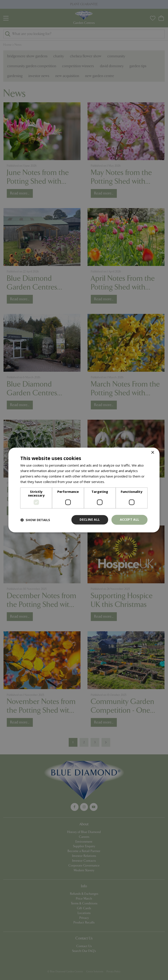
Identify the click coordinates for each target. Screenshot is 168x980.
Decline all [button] (90, 520)
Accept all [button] (130, 520)
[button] (35, 520)
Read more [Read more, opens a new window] (114, 482)
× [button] (153, 453)
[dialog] (84, 490)
